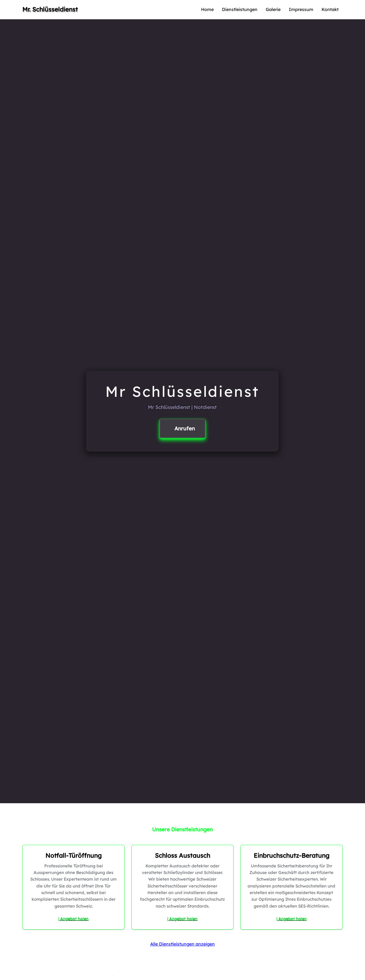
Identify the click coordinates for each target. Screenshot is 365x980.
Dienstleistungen (240, 9)
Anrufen (185, 428)
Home (207, 9)
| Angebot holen (73, 919)
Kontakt (330, 9)
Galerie (273, 9)
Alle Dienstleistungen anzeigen (182, 944)
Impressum (301, 9)
